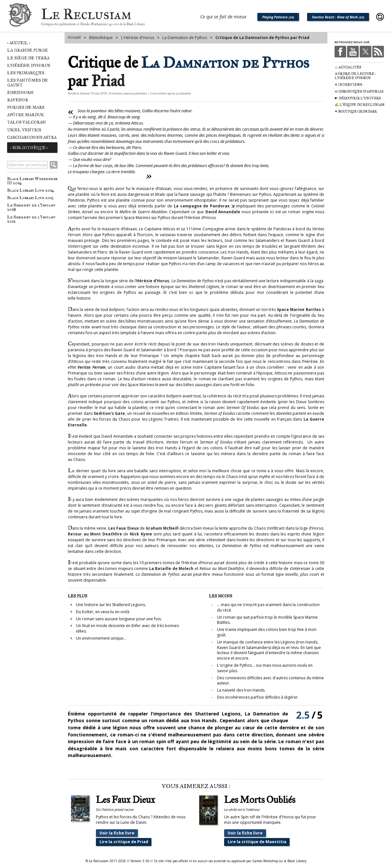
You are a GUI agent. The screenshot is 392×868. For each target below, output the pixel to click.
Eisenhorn (20, 92)
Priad (108, 81)
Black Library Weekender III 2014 (32, 181)
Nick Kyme (141, 534)
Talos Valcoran (26, 122)
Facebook (340, 52)
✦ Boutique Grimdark (356, 111)
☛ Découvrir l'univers (358, 98)
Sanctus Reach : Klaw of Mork (338, 17)
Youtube (353, 52)
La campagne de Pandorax (202, 206)
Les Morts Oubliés (260, 800)
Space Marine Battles (299, 309)
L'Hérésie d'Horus (29, 65)
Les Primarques (26, 73)
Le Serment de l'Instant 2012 (31, 219)
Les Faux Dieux (123, 528)
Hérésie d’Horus (153, 281)
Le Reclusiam (20, 17)
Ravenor (18, 100)
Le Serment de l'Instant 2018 (31, 207)
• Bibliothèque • (29, 148)
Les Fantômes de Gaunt (27, 83)
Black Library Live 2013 (30, 198)
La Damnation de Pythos (185, 38)
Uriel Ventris (24, 130)
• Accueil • (19, 43)
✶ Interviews (348, 85)
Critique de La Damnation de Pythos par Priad (262, 38)
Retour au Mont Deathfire (95, 534)
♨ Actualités (348, 67)
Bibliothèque (101, 38)
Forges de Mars (26, 107)
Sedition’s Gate (109, 413)
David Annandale (223, 212)
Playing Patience (278, 17)
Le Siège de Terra (28, 58)
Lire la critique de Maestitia (256, 842)
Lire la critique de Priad (124, 842)
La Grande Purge (27, 50)
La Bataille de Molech (172, 569)
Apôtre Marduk (26, 115)
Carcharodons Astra (32, 137)
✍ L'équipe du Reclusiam (360, 105)
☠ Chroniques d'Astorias (359, 91)
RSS (378, 52)
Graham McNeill (162, 528)
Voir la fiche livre (117, 833)
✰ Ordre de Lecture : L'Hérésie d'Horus (355, 76)
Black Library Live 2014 (31, 190)
